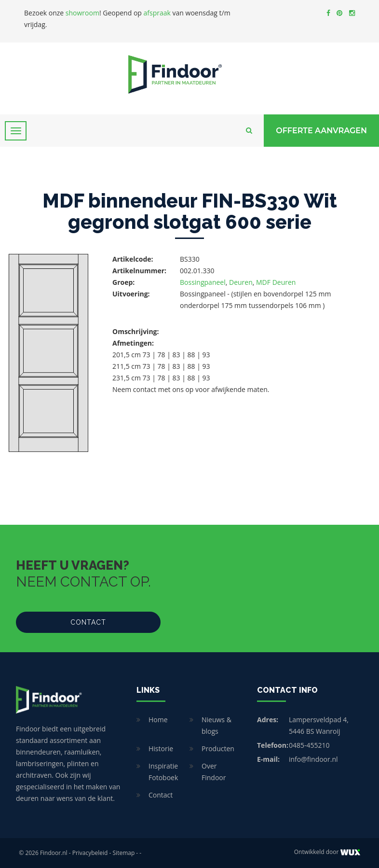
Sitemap (124, 853)
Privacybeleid (90, 853)
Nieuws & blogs (217, 725)
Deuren (241, 282)
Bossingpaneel (203, 282)
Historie (161, 749)
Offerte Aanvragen (321, 131)
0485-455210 (309, 745)
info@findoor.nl (313, 759)
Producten (218, 749)
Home (158, 720)
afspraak (157, 13)
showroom (82, 13)
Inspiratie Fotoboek (163, 772)
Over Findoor (214, 772)
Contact (88, 622)
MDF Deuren (276, 282)
